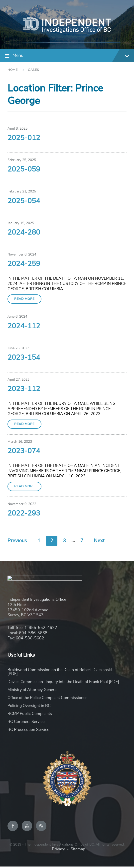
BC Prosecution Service (28, 731)
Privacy (58, 851)
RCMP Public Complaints (30, 715)
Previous (17, 541)
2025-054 (24, 201)
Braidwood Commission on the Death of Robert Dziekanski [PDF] (60, 673)
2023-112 (24, 389)
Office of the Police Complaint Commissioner (47, 699)
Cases (34, 70)
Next (99, 541)
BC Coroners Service (26, 723)
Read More (24, 299)
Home (13, 70)
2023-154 (24, 358)
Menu (71, 56)
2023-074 (24, 451)
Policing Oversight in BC (29, 707)
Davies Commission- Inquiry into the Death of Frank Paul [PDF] (63, 683)
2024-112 (24, 326)
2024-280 (24, 233)
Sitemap (78, 851)
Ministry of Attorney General (32, 691)
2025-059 (24, 170)
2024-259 (24, 264)
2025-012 (24, 138)
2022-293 (24, 514)
